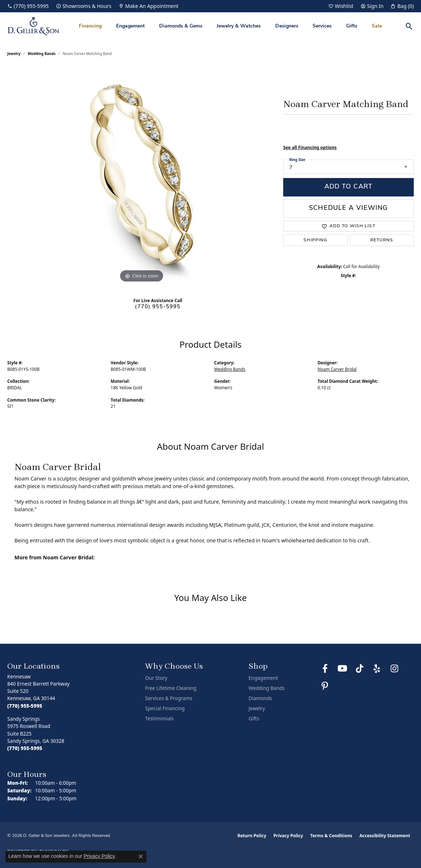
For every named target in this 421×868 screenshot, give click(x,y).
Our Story (156, 678)
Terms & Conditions (331, 836)
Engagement (130, 26)
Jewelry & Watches (239, 26)
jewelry (14, 54)
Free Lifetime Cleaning (171, 688)
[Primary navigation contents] (230, 26)
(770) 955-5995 (158, 307)
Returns (382, 240)
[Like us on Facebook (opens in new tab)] (325, 669)
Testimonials (159, 719)
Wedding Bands (42, 54)
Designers (287, 26)
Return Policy (252, 836)
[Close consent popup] (141, 856)
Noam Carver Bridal (337, 369)
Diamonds (260, 698)
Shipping (315, 240)
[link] (28, 6)
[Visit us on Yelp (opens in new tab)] (377, 669)
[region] (141, 176)
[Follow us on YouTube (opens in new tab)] (342, 669)
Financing (90, 26)
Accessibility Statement (385, 836)
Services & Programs (169, 698)
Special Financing (165, 708)
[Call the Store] (25, 706)
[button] (341, 6)
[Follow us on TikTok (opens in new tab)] (360, 669)
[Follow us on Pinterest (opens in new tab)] (325, 686)
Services (322, 26)
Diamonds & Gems (181, 26)
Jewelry (257, 708)
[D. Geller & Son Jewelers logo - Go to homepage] (33, 26)
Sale (377, 26)
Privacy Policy (288, 836)
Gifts (352, 26)
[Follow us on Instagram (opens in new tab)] (394, 669)
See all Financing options (310, 147)
